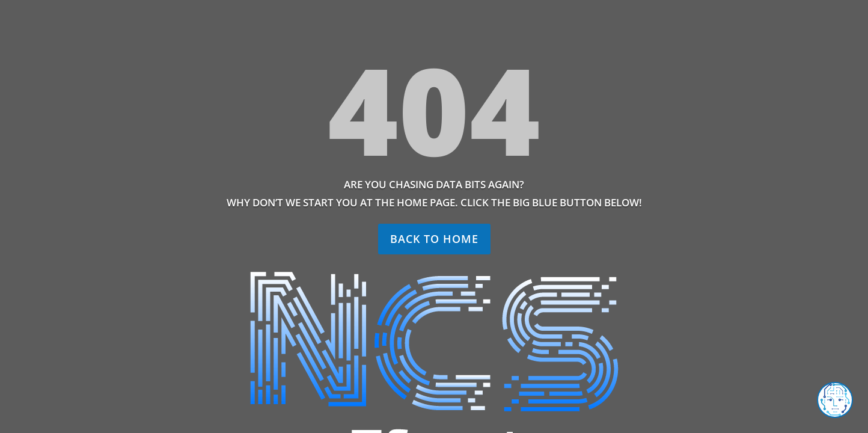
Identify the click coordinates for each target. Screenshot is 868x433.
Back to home (434, 239)
